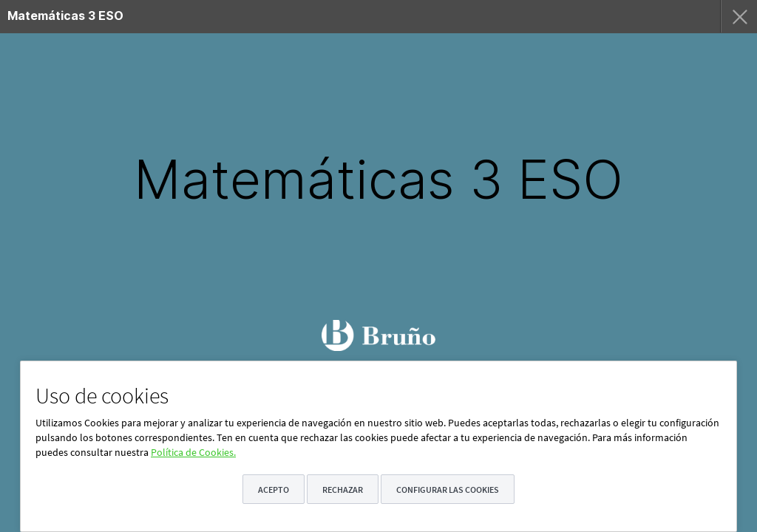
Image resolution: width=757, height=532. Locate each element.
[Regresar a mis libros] (739, 16)
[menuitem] (318, 16)
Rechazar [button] (343, 490)
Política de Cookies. (193, 452)
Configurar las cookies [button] (448, 490)
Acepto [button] (274, 490)
